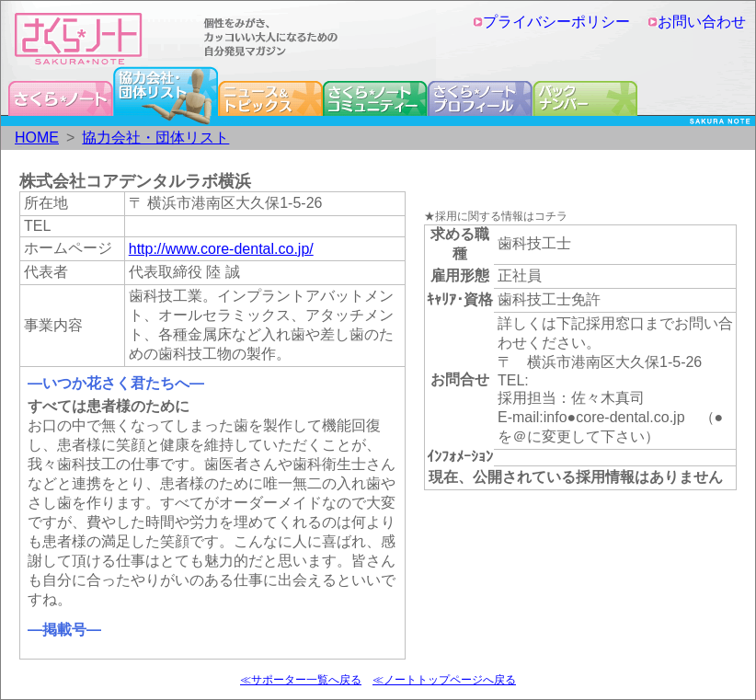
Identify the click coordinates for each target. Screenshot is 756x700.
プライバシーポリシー (552, 22)
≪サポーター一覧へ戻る (301, 680)
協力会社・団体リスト (155, 138)
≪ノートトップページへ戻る (444, 680)
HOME (37, 138)
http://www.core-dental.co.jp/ (221, 249)
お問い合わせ (697, 22)
